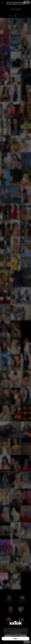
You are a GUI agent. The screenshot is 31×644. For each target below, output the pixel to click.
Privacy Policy (18, 633)
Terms (14, 633)
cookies (26, 633)
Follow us (15, 4)
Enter (15, 639)
